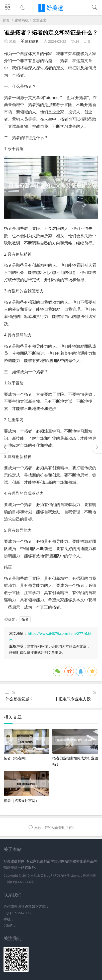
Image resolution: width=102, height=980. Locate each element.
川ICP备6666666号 (20, 882)
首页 (6, 20)
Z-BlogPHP (49, 876)
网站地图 (90, 876)
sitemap (76, 876)
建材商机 (22, 20)
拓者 (25, 619)
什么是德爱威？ (19, 699)
